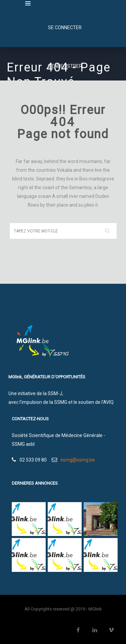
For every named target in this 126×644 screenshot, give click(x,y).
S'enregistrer (65, 66)
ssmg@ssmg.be (78, 460)
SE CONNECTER (65, 28)
